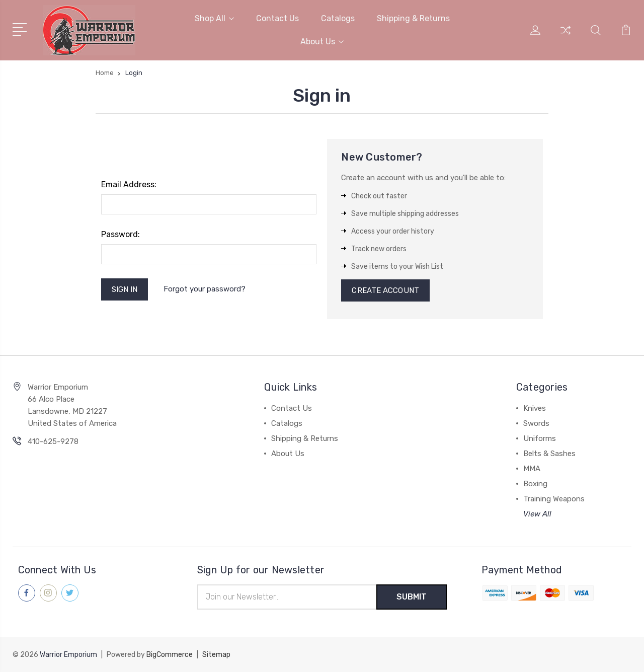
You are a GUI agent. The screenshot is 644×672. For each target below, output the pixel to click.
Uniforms (540, 438)
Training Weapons (554, 499)
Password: (120, 234)
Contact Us (277, 18)
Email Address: (129, 184)
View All (537, 514)
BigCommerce (170, 655)
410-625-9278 (53, 441)
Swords (536, 423)
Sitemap (216, 655)
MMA (532, 469)
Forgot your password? (205, 289)
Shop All (214, 18)
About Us (322, 42)
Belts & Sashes (549, 454)
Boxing (535, 484)
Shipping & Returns (413, 18)
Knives (535, 408)
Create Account (385, 290)
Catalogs (338, 18)
